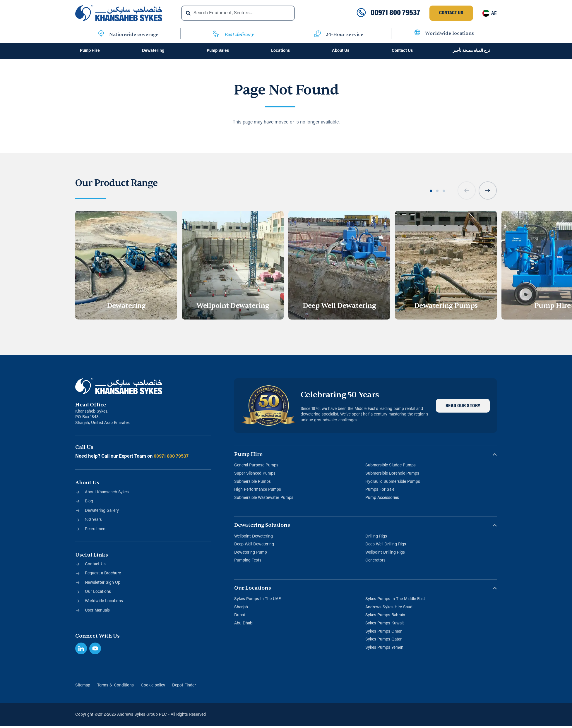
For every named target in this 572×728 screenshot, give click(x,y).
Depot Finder (184, 685)
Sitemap (83, 685)
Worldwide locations (449, 33)
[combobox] (238, 13)
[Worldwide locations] (417, 34)
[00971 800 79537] (361, 13)
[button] (467, 190)
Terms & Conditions (115, 685)
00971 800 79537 (395, 13)
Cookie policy (153, 685)
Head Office (91, 405)
